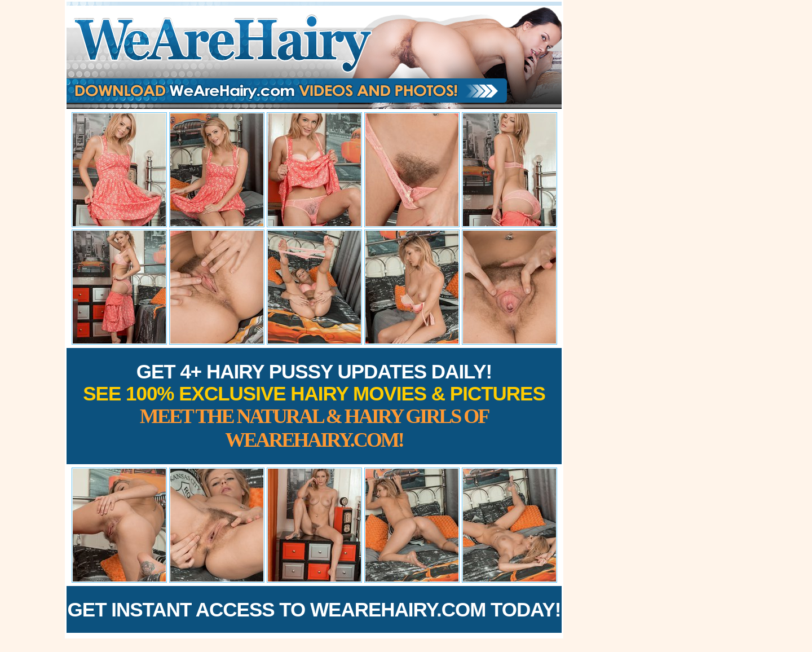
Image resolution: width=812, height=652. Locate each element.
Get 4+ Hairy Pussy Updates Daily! (314, 406)
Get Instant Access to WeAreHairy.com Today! (314, 609)
